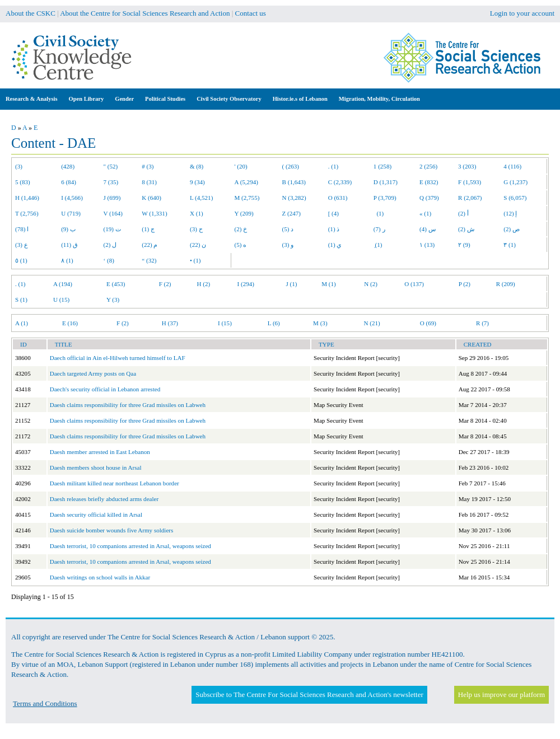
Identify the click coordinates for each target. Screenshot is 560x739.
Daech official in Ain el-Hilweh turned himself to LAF (118, 358)
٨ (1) (67, 260)
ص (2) (512, 229)
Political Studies (165, 99)
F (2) (165, 284)
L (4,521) (201, 198)
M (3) (320, 323)
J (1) (291, 284)
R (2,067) (470, 198)
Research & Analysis (32, 99)
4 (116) (512, 166)
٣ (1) (510, 245)
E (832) (429, 182)
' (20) (241, 166)
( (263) (291, 166)
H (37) (170, 323)
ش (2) (466, 229)
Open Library (87, 99)
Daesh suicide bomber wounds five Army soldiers (112, 530)
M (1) (329, 284)
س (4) (428, 229)
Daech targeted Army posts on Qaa (93, 373)
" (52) (111, 166)
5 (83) (23, 182)
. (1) (333, 166)
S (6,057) (515, 198)
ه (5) (241, 245)
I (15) (225, 323)
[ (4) (333, 213)
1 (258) (382, 166)
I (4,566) (72, 198)
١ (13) (427, 245)
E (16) (70, 323)
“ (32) (149, 260)
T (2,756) (27, 213)
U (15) (61, 300)
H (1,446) (27, 198)
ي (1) (335, 245)
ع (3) (22, 245)
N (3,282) (294, 198)
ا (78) (22, 229)
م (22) (150, 245)
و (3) (288, 245)
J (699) (112, 198)
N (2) (371, 284)
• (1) (195, 260)
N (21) (372, 323)
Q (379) (429, 198)
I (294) (246, 284)
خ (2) (241, 229)
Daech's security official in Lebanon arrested (105, 389)
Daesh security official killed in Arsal (96, 515)
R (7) (482, 323)
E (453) (116, 284)
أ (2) (463, 213)
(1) (379, 213)
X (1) (197, 213)
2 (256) (428, 166)
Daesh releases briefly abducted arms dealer (104, 499)
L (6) (274, 323)
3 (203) (467, 166)
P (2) (465, 284)
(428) (68, 166)
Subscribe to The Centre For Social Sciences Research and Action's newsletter (309, 694)
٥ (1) (21, 260)
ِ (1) (378, 245)
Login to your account (522, 13)
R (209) (506, 284)
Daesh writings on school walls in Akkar (100, 577)
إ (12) (510, 213)
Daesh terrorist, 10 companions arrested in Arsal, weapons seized (130, 546)
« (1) (425, 213)
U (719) (71, 213)
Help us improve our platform (501, 694)
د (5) (288, 229)
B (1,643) (294, 182)
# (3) (148, 166)
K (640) (151, 198)
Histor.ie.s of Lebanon (300, 99)
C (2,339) (340, 182)
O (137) (414, 284)
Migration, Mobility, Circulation (379, 99)
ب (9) (68, 229)
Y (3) (113, 300)
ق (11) (69, 245)
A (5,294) (246, 182)
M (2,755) (247, 198)
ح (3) (196, 229)
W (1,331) (154, 213)
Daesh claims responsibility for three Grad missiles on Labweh (128, 405)
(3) (19, 166)
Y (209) (244, 213)
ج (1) (148, 229)
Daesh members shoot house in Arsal (96, 467)
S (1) (21, 300)
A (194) (63, 284)
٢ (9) (464, 245)
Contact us (251, 13)
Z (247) (292, 213)
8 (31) (149, 182)
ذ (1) (334, 229)
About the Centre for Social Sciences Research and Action (145, 13)
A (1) (22, 323)
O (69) (428, 323)
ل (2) (110, 245)
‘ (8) (109, 260)
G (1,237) (515, 182)
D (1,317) (386, 182)
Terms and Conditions (45, 703)
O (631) (338, 198)
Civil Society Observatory (229, 99)
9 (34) (197, 182)
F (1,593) (470, 182)
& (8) (197, 166)
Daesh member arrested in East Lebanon (100, 452)
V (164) (113, 213)
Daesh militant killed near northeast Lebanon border (115, 483)
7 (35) (111, 182)
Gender (124, 99)
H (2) (204, 284)
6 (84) (69, 182)
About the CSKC (31, 13)
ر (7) (379, 229)
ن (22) (198, 245)
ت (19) (112, 229)
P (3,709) (385, 198)
